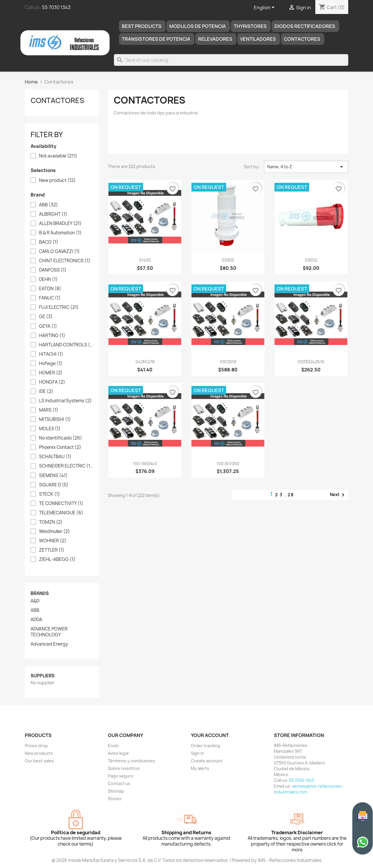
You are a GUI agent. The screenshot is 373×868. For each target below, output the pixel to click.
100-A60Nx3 (145, 464)
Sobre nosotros (124, 768)
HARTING (52, 336)
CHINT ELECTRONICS (65, 261)
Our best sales (39, 761)
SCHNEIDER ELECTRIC (66, 466)
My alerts (200, 768)
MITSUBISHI (55, 419)
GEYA (48, 326)
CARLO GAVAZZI (59, 251)
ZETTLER (52, 550)
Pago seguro (121, 776)
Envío (113, 746)
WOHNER (53, 541)
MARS (49, 410)
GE (46, 317)
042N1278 (145, 362)
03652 (311, 260)
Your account (210, 735)
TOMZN (51, 522)
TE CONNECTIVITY (61, 504)
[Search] (231, 60)
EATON (50, 289)
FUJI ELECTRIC (59, 307)
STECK (50, 494)
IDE (46, 392)
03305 (228, 260)
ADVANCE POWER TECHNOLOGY (49, 632)
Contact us (119, 783)
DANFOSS (53, 270)
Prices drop (36, 746)
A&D (35, 601)
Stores (115, 799)
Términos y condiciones (131, 761)
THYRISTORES (250, 26)
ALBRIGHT (53, 214)
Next (338, 495)
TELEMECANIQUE (61, 513)
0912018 (228, 362)
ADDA (36, 620)
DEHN (48, 279)
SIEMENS (53, 476)
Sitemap (116, 791)
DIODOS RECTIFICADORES (305, 26)
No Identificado (61, 438)
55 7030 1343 (56, 7)
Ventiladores (258, 39)
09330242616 (311, 362)
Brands (40, 593)
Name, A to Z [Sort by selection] (306, 167)
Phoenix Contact (60, 447)
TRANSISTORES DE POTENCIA (156, 39)
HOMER (51, 373)
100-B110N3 (228, 464)
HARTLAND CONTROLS (66, 345)
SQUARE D (54, 485)
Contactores (302, 39)
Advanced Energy (49, 644)
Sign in (197, 753)
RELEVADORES (215, 39)
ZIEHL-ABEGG (57, 559)
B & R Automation (60, 233)
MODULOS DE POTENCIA (198, 26)
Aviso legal (118, 753)
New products (39, 753)
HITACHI (51, 354)
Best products (142, 26)
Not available (58, 156)
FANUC (50, 298)
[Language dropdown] (265, 8)
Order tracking (205, 746)
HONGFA (52, 382)
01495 (145, 260)
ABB (49, 205)
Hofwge (51, 364)
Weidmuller (54, 532)
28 (291, 495)
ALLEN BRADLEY (60, 224)
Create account (207, 761)
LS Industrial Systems (65, 401)
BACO (49, 242)
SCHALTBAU (55, 457)
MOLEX (50, 429)
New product (57, 180)
